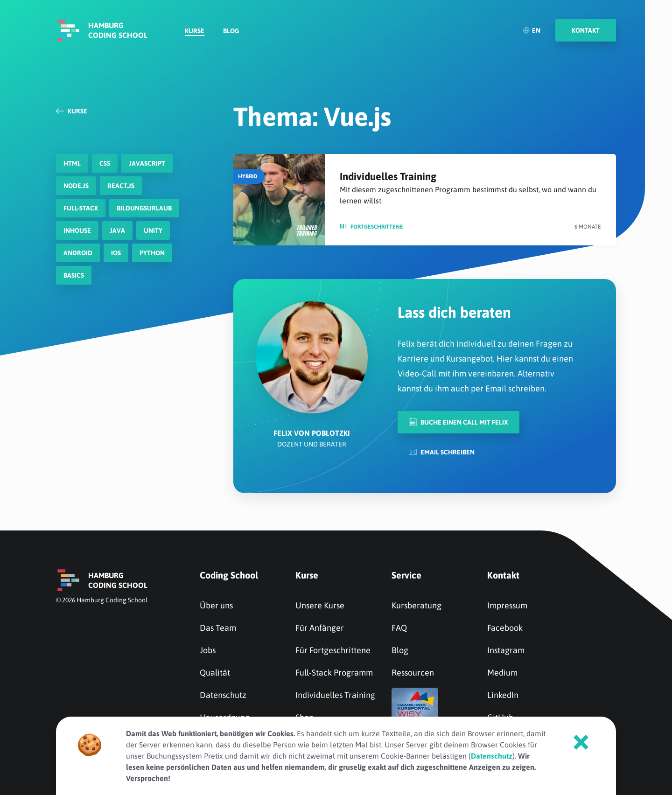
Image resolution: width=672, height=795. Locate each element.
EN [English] (532, 30)
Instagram (506, 650)
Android (78, 253)
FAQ (399, 628)
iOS (116, 253)
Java (117, 230)
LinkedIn (503, 695)
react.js (121, 186)
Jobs (208, 650)
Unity (153, 230)
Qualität (215, 673)
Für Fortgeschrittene (333, 650)
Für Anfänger (320, 628)
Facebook (505, 628)
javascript (147, 163)
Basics (74, 275)
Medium (502, 673)
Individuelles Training (388, 176)
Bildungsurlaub (144, 208)
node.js (76, 186)
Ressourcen (413, 673)
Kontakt (503, 575)
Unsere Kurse (320, 605)
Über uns (216, 605)
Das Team (218, 628)
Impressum (507, 605)
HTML (72, 163)
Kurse (195, 31)
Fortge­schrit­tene (377, 227)
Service (406, 575)
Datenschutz (223, 695)
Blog (231, 31)
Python (152, 253)
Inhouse (77, 230)
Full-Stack (81, 208)
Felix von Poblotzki (312, 433)
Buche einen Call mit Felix (458, 422)
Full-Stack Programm (334, 673)
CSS (105, 163)
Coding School (229, 575)
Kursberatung (416, 605)
